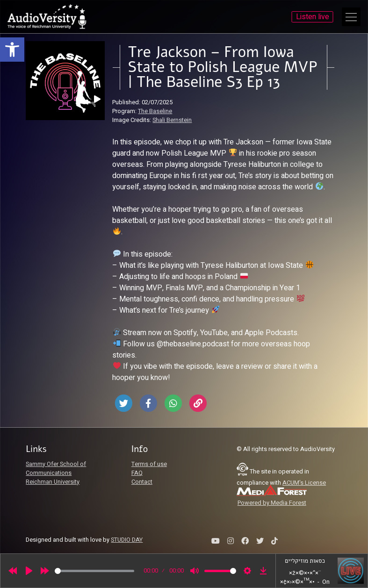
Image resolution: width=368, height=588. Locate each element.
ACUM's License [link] (304, 483)
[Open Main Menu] (351, 17)
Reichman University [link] (53, 482)
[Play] (29, 571)
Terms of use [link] (149, 464)
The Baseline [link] (155, 111)
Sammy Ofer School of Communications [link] (56, 469)
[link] (12, 50)
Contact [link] (142, 482)
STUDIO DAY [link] (127, 540)
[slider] (94, 571)
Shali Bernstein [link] (172, 120)
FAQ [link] (137, 473)
